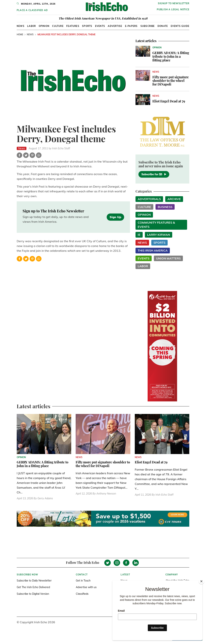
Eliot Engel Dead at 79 (169, 101)
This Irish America (153, 250)
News (21, 26)
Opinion (44, 26)
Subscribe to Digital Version (33, 594)
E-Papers (131, 26)
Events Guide (180, 26)
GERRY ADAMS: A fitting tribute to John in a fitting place (171, 56)
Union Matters (168, 258)
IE (139, 235)
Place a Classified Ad (32, 10)
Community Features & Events (156, 225)
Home (20, 34)
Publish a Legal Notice (173, 9)
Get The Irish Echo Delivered (33, 587)
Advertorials (149, 199)
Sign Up (115, 217)
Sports (87, 26)
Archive (174, 199)
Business (165, 207)
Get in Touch (83, 581)
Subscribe (148, 26)
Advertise (115, 26)
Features (73, 26)
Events (100, 26)
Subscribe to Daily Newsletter (34, 581)
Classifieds (82, 594)
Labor (31, 26)
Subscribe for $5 (154, 174)
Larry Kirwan (159, 235)
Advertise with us (86, 587)
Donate (163, 26)
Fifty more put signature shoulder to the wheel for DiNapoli (171, 81)
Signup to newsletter (174, 3)
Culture (58, 26)
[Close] (201, 581)
